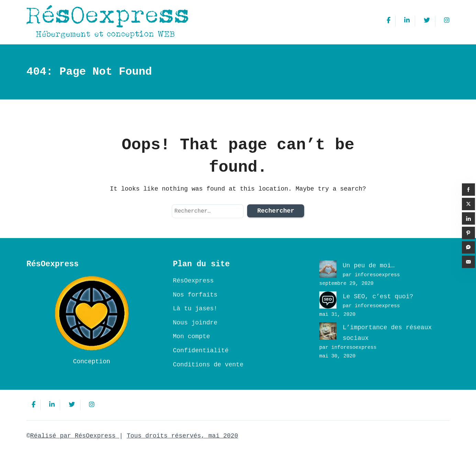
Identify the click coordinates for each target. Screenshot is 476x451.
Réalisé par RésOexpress (75, 436)
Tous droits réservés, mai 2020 (182, 436)
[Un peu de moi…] (328, 269)
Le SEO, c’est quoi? (378, 297)
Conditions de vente (208, 365)
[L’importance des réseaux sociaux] (328, 331)
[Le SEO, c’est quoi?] (328, 300)
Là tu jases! (195, 309)
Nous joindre (195, 323)
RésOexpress (193, 281)
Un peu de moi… (369, 266)
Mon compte (191, 336)
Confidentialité (201, 351)
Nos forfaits (195, 295)
